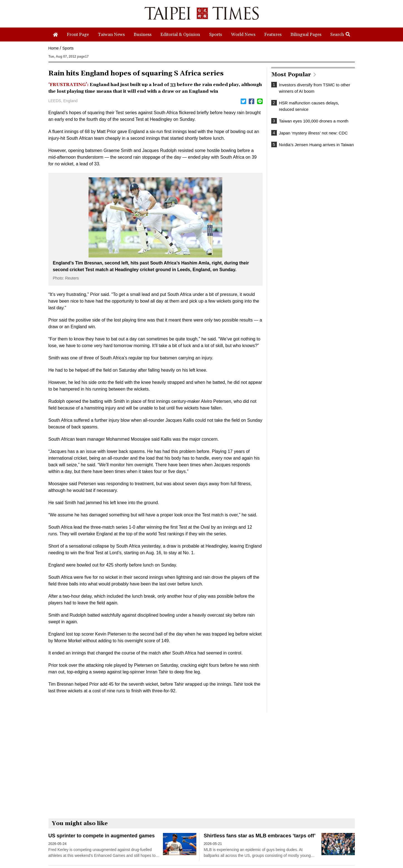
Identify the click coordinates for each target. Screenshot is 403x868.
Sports (68, 48)
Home (54, 48)
